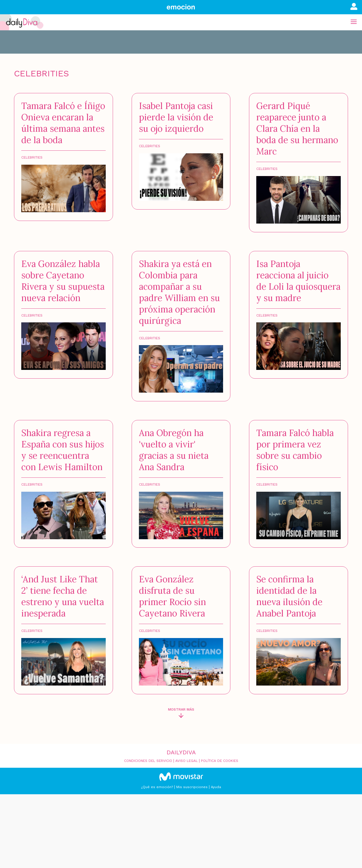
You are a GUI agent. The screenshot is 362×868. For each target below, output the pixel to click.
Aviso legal (187, 761)
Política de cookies (220, 761)
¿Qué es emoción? (157, 787)
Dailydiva (181, 752)
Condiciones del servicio (148, 761)
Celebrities (32, 157)
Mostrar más (181, 709)
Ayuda (216, 787)
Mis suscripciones (192, 787)
